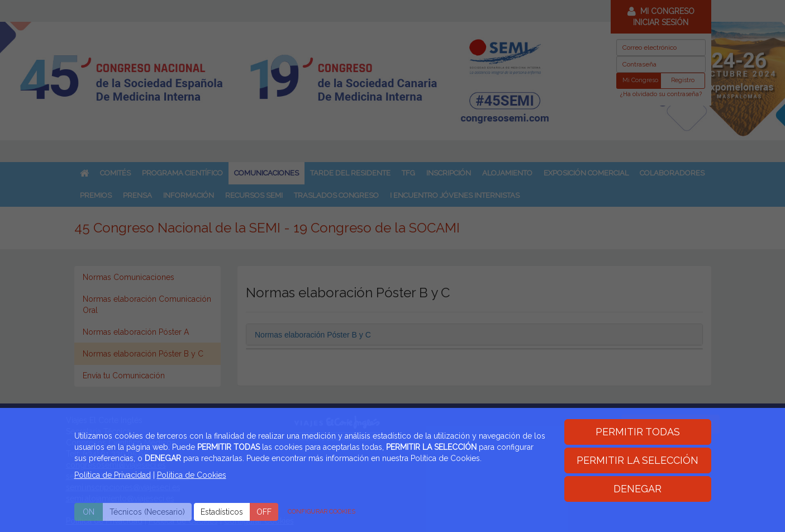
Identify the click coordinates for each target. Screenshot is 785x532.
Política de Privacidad (113, 475)
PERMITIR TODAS (638, 432)
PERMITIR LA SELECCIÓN (637, 460)
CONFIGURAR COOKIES (322, 512)
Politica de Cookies (192, 475)
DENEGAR (637, 489)
